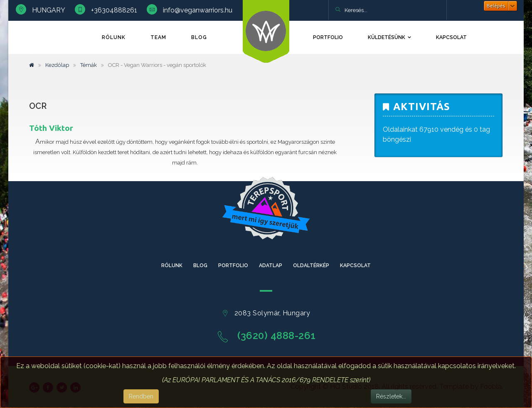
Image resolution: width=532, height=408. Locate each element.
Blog (199, 37)
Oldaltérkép (311, 265)
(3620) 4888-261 (277, 335)
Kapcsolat (451, 37)
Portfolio (328, 37)
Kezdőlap (57, 65)
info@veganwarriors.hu (198, 10)
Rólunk (114, 37)
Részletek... (391, 396)
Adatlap (271, 265)
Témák (89, 65)
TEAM (158, 37)
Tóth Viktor (51, 128)
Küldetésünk (387, 37)
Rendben (141, 396)
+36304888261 (114, 10)
